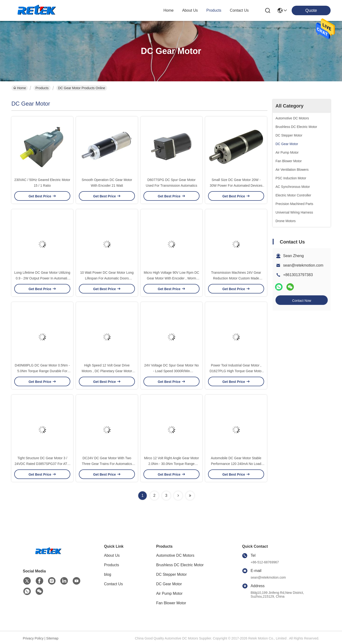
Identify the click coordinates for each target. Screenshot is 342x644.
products (214, 10)
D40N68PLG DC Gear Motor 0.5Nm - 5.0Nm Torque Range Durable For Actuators (42, 371)
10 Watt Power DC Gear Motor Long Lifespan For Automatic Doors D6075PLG (107, 278)
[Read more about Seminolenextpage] (178, 496)
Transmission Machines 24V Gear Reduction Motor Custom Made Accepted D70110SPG (236, 278)
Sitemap (52, 638)
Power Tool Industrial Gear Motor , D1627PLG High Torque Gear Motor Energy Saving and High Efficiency (236, 371)
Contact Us (113, 584)
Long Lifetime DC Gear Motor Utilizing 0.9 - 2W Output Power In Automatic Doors (42, 278)
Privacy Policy (33, 638)
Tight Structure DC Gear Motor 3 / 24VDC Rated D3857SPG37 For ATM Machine (42, 464)
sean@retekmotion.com (303, 265)
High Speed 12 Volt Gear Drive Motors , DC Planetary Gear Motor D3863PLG (107, 371)
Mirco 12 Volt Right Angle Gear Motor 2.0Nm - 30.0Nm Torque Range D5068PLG (171, 464)
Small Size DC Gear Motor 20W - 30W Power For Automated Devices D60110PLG (236, 185)
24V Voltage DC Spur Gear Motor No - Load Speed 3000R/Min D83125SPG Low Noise (171, 371)
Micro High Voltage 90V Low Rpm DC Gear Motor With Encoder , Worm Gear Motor (171, 278)
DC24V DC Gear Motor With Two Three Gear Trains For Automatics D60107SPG (107, 464)
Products (42, 88)
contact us (239, 10)
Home (169, 10)
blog (108, 574)
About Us (112, 555)
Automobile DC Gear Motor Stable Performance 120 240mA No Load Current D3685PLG (236, 464)
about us (190, 10)
